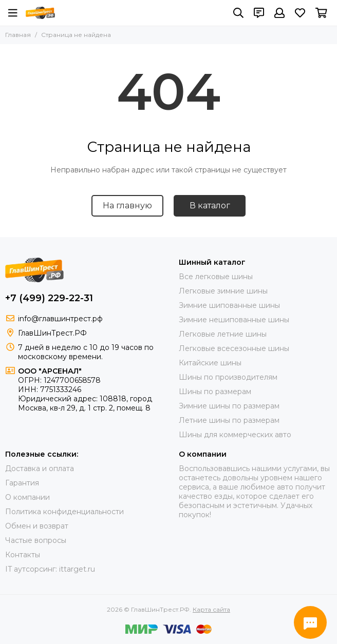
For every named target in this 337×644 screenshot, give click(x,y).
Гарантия (22, 483)
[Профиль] (279, 13)
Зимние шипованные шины (229, 305)
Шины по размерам (215, 392)
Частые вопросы (36, 540)
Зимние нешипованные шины (234, 320)
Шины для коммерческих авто (235, 435)
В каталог (210, 206)
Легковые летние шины (223, 334)
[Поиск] (238, 13)
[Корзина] (321, 13)
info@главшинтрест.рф (60, 319)
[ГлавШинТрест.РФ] (40, 13)
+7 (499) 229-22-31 (49, 298)
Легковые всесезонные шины (234, 348)
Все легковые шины (216, 277)
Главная (18, 35)
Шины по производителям (228, 377)
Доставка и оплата (40, 469)
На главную (127, 206)
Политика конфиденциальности (64, 512)
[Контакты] (259, 13)
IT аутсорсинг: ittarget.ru (50, 569)
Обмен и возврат (37, 526)
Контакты (23, 555)
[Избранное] (300, 13)
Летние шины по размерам (229, 420)
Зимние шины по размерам (229, 406)
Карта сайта (211, 609)
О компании (27, 497)
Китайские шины (210, 363)
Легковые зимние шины (223, 291)
